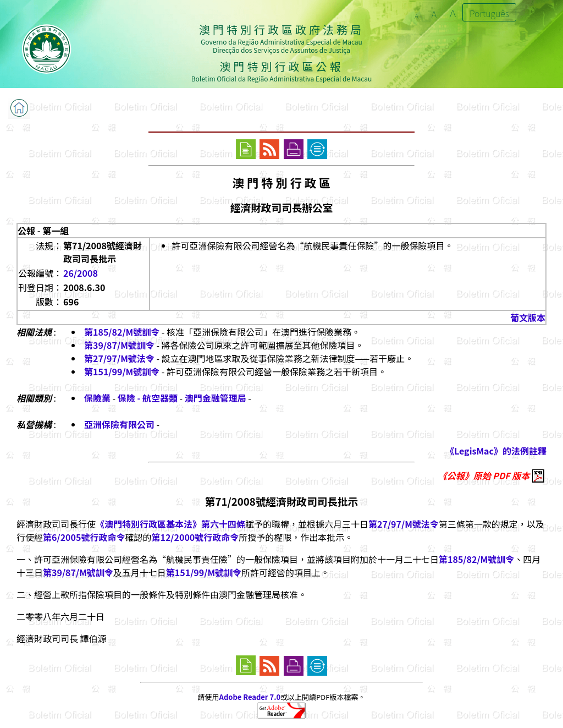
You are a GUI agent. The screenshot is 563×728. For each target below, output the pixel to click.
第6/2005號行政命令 (84, 537)
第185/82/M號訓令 (122, 332)
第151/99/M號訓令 (122, 371)
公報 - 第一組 (43, 231)
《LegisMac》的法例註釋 (496, 451)
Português (489, 13)
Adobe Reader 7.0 (250, 697)
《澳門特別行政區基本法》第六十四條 (170, 524)
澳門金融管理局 (216, 398)
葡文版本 (528, 318)
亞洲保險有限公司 (119, 424)
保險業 (97, 398)
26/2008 (81, 273)
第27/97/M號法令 (119, 358)
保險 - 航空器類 (148, 398)
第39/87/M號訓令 (119, 345)
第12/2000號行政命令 (195, 537)
